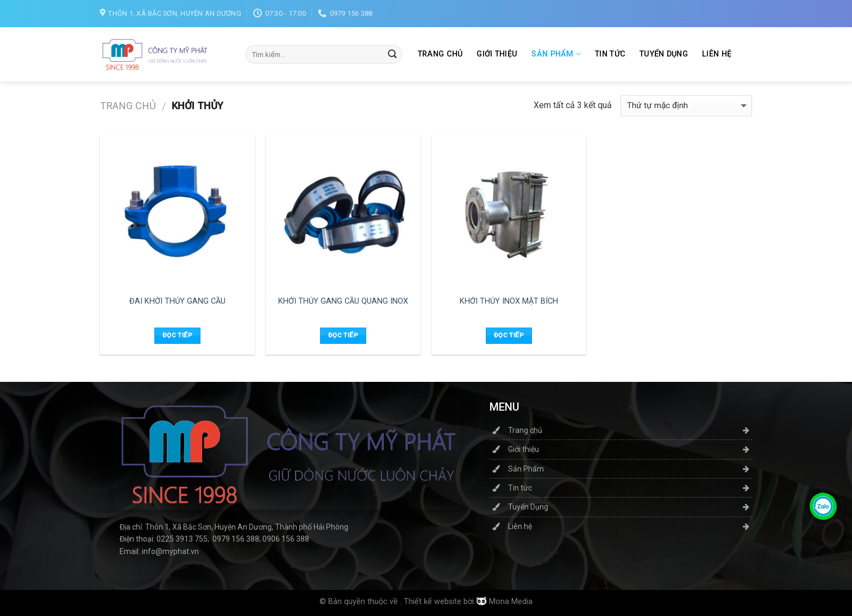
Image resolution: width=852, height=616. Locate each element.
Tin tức (610, 54)
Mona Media (511, 602)
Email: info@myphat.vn (159, 551)
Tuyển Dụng (664, 54)
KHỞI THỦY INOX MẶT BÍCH (509, 301)
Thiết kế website (433, 602)
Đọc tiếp (177, 335)
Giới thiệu (497, 54)
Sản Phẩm (556, 54)
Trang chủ (440, 54)
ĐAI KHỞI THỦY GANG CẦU (177, 301)
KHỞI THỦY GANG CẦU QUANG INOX (343, 301)
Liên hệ (717, 54)
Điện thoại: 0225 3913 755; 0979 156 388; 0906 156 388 (214, 539)
